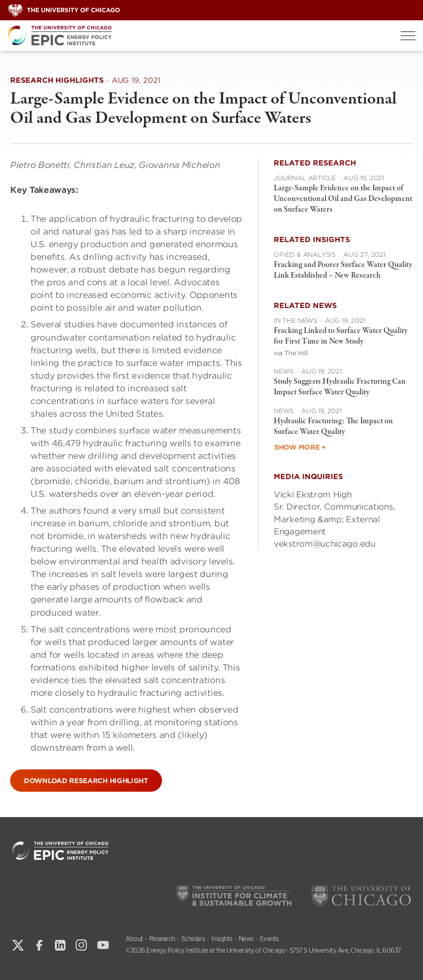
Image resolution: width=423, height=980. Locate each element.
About (134, 939)
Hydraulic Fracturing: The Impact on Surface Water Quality (333, 427)
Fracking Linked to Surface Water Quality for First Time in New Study (341, 336)
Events (269, 939)
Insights (222, 939)
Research (162, 939)
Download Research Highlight (86, 781)
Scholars (193, 939)
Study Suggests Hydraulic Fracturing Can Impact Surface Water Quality (340, 387)
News (246, 939)
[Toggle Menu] (408, 36)
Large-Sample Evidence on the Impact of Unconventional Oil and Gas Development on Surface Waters (343, 199)
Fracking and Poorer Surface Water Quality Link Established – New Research (343, 270)
